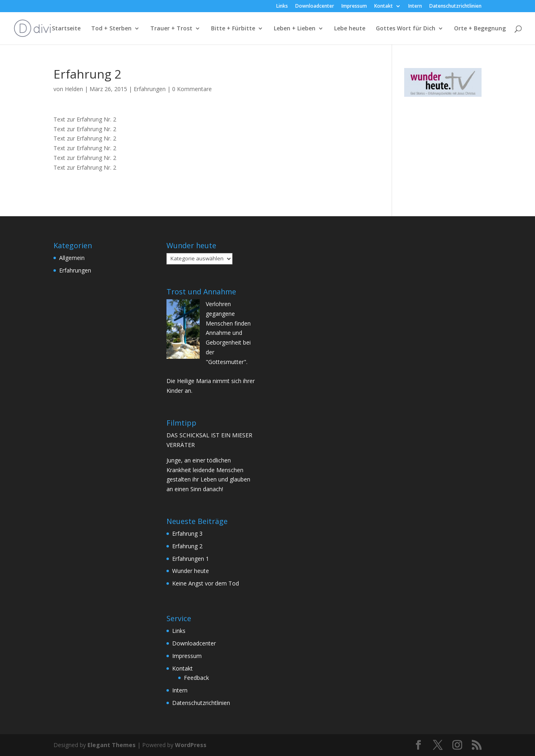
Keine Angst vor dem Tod (206, 583)
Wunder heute (191, 571)
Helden (74, 89)
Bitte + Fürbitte (233, 29)
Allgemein (72, 258)
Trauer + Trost (171, 29)
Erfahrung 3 (187, 533)
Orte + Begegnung (480, 29)
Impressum (354, 6)
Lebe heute (350, 29)
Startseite (66, 29)
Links (282, 6)
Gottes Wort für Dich (406, 29)
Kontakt (384, 6)
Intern (415, 6)
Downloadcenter (315, 6)
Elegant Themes (112, 745)
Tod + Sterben (111, 29)
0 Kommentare (192, 89)
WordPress (191, 745)
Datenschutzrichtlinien (455, 6)
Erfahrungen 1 (191, 559)
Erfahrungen (150, 89)
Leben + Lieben (295, 29)
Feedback (196, 678)
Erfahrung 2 (187, 546)
